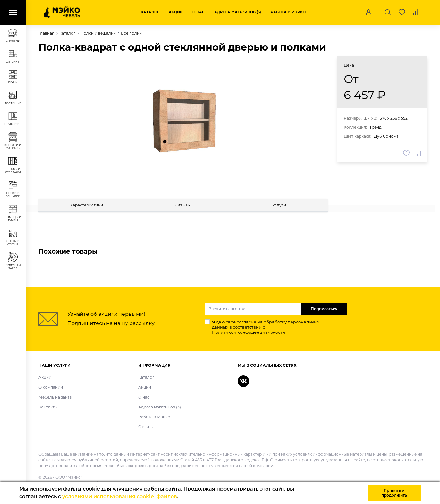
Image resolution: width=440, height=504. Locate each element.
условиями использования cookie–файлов (120, 496)
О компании (51, 387)
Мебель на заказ (55, 397)
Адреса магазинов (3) (238, 12)
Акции (176, 12)
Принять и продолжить (394, 493)
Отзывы (146, 427)
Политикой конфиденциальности (249, 332)
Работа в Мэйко (288, 12)
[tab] (87, 205)
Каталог (150, 12)
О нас (199, 12)
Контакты (48, 407)
